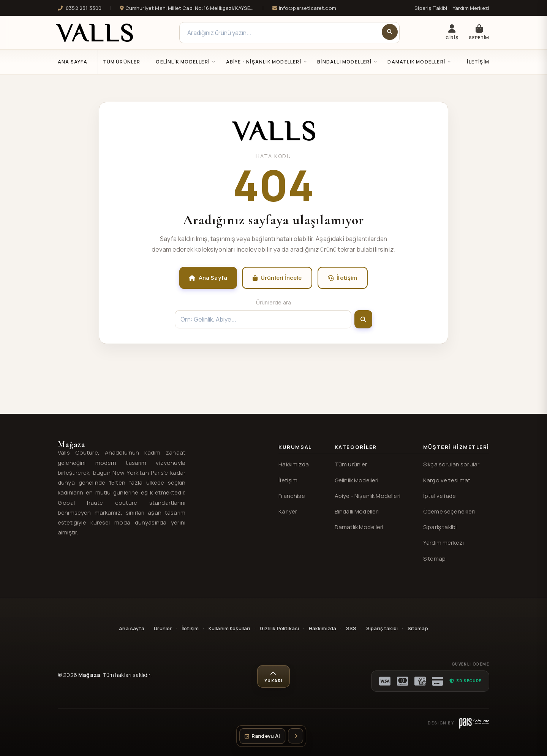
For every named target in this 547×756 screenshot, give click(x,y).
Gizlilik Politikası (279, 628)
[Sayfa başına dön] (273, 677)
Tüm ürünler (351, 464)
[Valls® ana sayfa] (273, 138)
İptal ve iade (439, 496)
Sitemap (434, 559)
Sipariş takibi (440, 527)
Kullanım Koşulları (229, 628)
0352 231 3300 (80, 8)
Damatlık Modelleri (359, 527)
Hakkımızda (294, 464)
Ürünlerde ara (273, 302)
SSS (351, 628)
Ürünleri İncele (277, 278)
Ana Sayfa (73, 62)
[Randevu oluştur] (262, 736)
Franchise (292, 496)
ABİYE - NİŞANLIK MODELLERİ (267, 62)
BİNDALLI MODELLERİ (347, 62)
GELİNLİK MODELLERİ (186, 62)
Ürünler (163, 628)
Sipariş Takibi (431, 8)
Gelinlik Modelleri (357, 480)
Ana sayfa (131, 628)
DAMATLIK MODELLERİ (419, 62)
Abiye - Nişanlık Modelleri (368, 496)
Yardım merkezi (443, 543)
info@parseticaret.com (304, 8)
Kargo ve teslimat (447, 480)
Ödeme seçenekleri (449, 511)
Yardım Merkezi (471, 8)
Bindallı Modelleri (357, 511)
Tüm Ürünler (121, 62)
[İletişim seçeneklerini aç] (296, 736)
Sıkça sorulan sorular (451, 464)
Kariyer (288, 511)
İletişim (478, 62)
